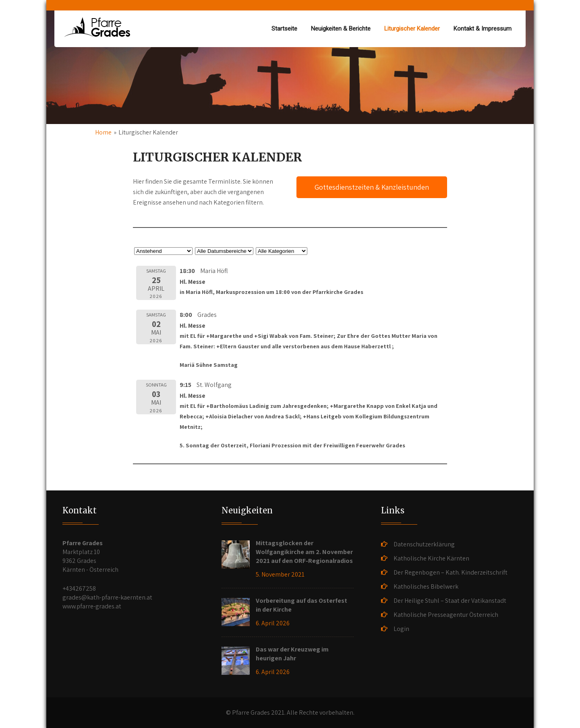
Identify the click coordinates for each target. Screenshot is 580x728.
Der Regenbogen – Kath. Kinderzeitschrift (451, 572)
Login (401, 629)
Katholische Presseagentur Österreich (446, 615)
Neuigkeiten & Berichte (341, 29)
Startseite (284, 29)
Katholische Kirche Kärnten (431, 558)
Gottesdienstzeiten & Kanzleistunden (372, 187)
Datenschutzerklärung (424, 544)
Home (103, 132)
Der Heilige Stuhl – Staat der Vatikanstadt (450, 601)
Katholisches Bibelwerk (426, 586)
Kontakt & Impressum (483, 29)
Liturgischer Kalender (412, 29)
